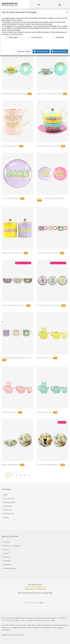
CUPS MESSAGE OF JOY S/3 (50, 253)
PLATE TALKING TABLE (13, 198)
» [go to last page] (29, 475)
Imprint (6, 553)
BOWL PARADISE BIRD (13, 465)
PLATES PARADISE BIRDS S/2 (51, 465)
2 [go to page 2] (12, 475)
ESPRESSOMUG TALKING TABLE (17, 94)
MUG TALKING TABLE (12, 146)
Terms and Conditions (12, 546)
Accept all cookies (59, 51)
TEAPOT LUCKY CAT (47, 358)
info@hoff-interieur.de (35, 589)
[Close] (66, 12)
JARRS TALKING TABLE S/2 (15, 253)
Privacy (6, 549)
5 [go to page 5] (25, 475)
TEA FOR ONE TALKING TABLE (51, 146)
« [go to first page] (4, 475)
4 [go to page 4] (20, 475)
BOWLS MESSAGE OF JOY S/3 (16, 305)
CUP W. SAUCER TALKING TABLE (52, 94)
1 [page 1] (8, 475)
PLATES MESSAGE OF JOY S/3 (51, 305)
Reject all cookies (23, 51)
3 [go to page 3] (16, 475)
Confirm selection (41, 51)
